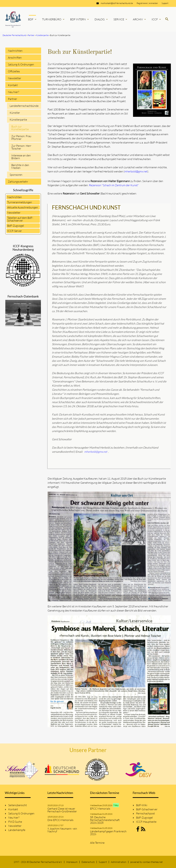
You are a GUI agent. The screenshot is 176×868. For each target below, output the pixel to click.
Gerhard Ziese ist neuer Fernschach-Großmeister (62, 810)
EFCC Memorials (100, 809)
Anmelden (153, 3)
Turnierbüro (54, 19)
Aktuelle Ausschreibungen (23, 207)
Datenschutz (88, 862)
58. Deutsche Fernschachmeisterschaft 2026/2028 (105, 820)
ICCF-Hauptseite (146, 822)
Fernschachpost (145, 813)
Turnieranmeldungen (20, 202)
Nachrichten (15, 51)
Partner (12, 99)
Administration (119, 862)
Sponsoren (16, 175)
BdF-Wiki (142, 805)
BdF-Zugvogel (16, 226)
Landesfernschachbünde (24, 106)
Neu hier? (13, 92)
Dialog (101, 19)
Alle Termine (97, 843)
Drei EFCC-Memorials (60, 820)
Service (121, 19)
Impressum (72, 862)
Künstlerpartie (18, 120)
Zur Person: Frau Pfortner (21, 137)
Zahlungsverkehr (18, 182)
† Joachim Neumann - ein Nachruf (62, 830)
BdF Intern (80, 19)
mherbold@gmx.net (136, 171)
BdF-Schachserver (147, 809)
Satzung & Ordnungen (21, 64)
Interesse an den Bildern (21, 157)
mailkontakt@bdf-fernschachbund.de (117, 3)
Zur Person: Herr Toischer (21, 147)
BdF (32, 19)
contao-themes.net (153, 862)
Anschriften (15, 58)
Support (165, 3)
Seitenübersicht (18, 805)
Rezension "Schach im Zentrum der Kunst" (114, 185)
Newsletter (15, 78)
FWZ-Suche (15, 822)
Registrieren (142, 3)
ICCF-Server (15, 231)
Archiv (140, 19)
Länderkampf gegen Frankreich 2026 (108, 833)
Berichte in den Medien (20, 166)
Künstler (15, 113)
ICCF (156, 19)
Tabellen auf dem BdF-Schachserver (20, 219)
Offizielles (14, 71)
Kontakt (13, 85)
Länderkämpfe (17, 830)
